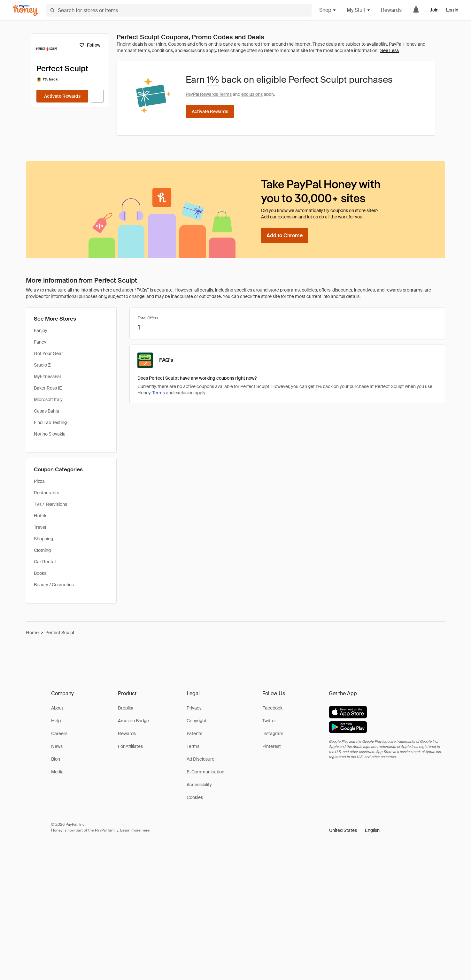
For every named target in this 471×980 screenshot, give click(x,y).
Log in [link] (452, 10)
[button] (354, 830)
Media (57, 772)
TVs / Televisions (50, 504)
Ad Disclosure (201, 759)
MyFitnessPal (47, 376)
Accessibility (199, 785)
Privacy (194, 708)
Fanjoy (41, 330)
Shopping (43, 539)
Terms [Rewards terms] (158, 393)
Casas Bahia (46, 411)
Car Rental (45, 562)
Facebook (272, 708)
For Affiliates (130, 746)
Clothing (42, 550)
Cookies (195, 797)
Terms (193, 746)
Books (40, 573)
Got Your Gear (48, 353)
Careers (59, 733)
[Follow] (90, 45)
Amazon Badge (133, 721)
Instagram (273, 733)
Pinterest (272, 746)
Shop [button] (328, 10)
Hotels (41, 516)
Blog (56, 759)
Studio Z (42, 365)
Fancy (40, 342)
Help (56, 721)
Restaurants (46, 493)
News (57, 746)
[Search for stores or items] (179, 10)
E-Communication (205, 772)
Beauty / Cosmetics (54, 585)
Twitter (269, 721)
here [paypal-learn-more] (146, 830)
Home (32, 633)
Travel (40, 527)
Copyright (197, 721)
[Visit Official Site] (97, 96)
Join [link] (434, 10)
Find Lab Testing (50, 422)
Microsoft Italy (48, 399)
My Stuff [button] (359, 10)
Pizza (39, 481)
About (57, 708)
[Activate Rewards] (62, 96)
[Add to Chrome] (285, 235)
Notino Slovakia (50, 434)
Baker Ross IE (48, 388)
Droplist (126, 708)
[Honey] (26, 10)
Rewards (391, 10)
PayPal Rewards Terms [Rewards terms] (209, 94)
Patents (194, 733)
